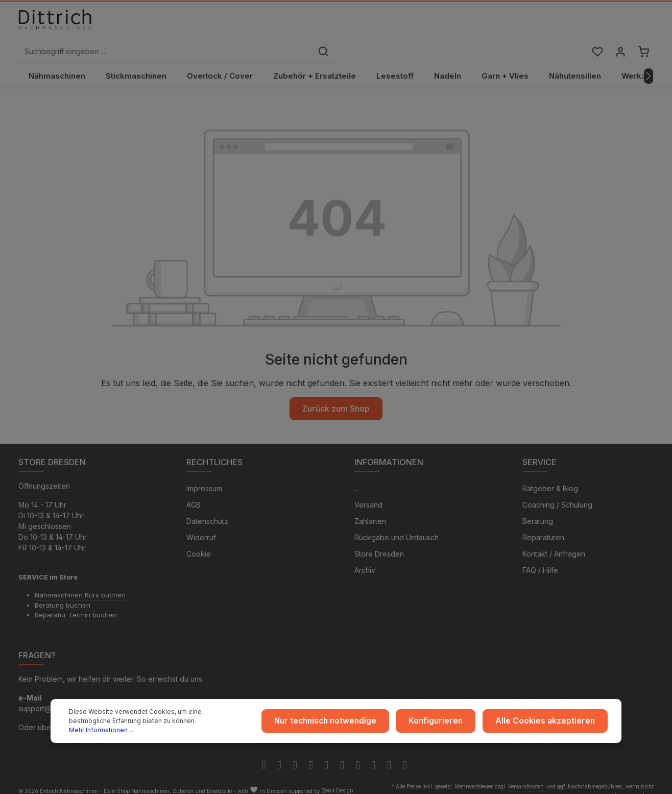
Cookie (199, 543)
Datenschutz (207, 510)
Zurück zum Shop (336, 395)
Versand (368, 494)
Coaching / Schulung (557, 494)
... (357, 477)
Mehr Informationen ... (187, 728)
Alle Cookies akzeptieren (551, 724)
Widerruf (201, 526)
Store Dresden (379, 543)
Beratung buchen (63, 593)
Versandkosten (526, 775)
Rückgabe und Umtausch (397, 526)
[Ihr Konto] (619, 27)
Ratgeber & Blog (550, 477)
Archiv (365, 559)
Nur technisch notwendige (349, 724)
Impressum (204, 477)
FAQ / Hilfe (540, 559)
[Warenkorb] (643, 27)
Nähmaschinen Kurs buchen (80, 584)
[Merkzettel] (595, 27)
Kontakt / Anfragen (554, 543)
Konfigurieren (451, 724)
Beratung (538, 510)
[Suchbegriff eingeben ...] (325, 27)
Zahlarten (370, 510)
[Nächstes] (649, 63)
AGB (194, 494)
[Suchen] (483, 27)
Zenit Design (338, 779)
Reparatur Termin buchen (76, 604)
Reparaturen (543, 526)
